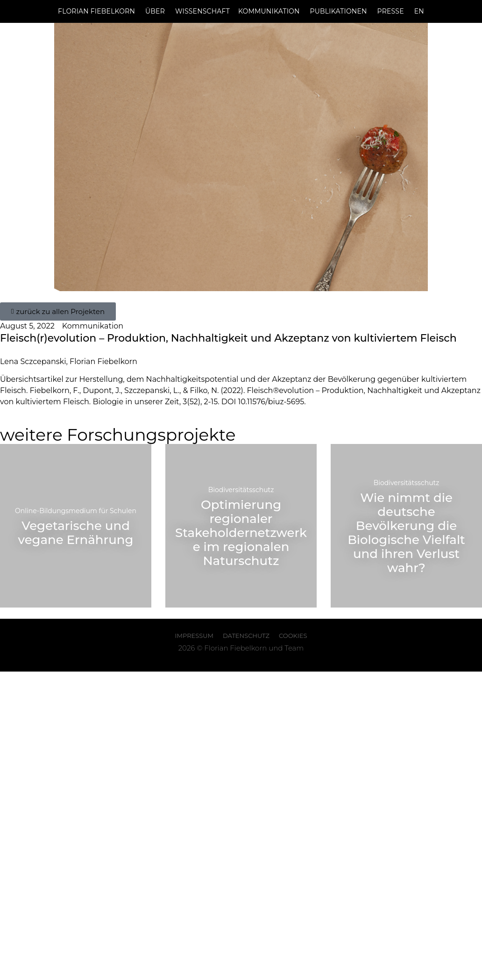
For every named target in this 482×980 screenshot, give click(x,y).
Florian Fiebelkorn (96, 11)
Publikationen (339, 11)
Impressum (194, 636)
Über (155, 11)
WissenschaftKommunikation (237, 11)
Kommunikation (93, 326)
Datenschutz (246, 636)
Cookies (293, 636)
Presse (391, 11)
